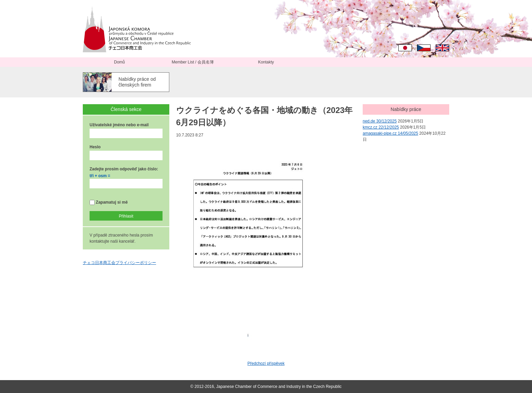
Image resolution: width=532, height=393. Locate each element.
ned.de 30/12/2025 (380, 121)
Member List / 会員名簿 (193, 62)
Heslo (95, 147)
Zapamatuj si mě (109, 202)
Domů (119, 62)
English (442, 48)
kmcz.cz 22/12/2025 (381, 127)
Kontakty (266, 62)
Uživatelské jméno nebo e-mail (119, 125)
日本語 (405, 48)
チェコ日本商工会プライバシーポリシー (119, 263)
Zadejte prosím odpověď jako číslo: (124, 169)
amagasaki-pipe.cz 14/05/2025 (390, 133)
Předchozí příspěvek (266, 363)
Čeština (424, 48)
